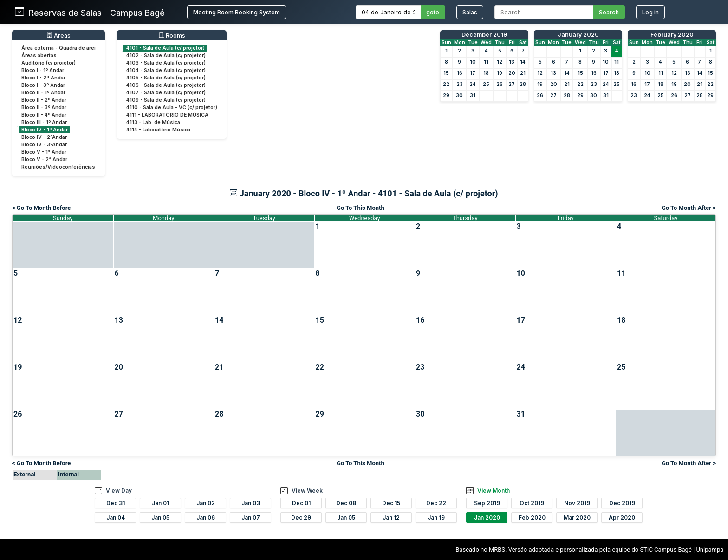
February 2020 (672, 35)
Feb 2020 (532, 518)
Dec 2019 (622, 503)
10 (473, 62)
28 (523, 84)
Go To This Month (361, 208)
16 (460, 73)
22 (446, 84)
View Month (494, 491)
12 (500, 62)
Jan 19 (436, 518)
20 (512, 73)
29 (446, 95)
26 (500, 84)
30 (459, 95)
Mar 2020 (577, 518)
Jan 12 (391, 518)
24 (473, 84)
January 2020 (578, 35)
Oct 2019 (532, 503)
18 (486, 73)
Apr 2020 (622, 518)
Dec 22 (436, 503)
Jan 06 (206, 518)
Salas (470, 12)
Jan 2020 (487, 518)
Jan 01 (160, 503)
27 (512, 84)
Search (609, 12)
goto (433, 12)
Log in (650, 12)
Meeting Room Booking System (237, 12)
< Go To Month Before (41, 208)
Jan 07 (251, 518)
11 (486, 62)
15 (446, 73)
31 (473, 95)
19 (500, 73)
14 (523, 62)
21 (523, 73)
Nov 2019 (577, 503)
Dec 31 (116, 503)
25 (486, 84)
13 (512, 62)
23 (460, 84)
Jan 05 (160, 518)
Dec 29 (301, 518)
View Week (307, 491)
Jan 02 (206, 503)
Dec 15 (391, 503)
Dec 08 (346, 503)
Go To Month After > (689, 208)
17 (473, 73)
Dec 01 (301, 503)
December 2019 (484, 35)
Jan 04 (116, 518)
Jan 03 (251, 503)
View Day (119, 491)
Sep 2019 (487, 503)
